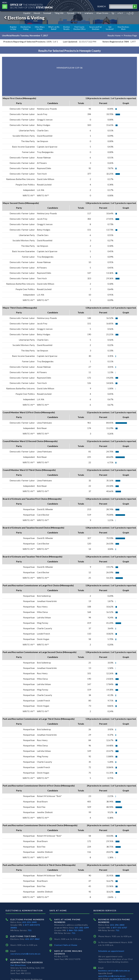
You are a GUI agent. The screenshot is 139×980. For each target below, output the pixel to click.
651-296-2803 (117, 925)
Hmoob (37, 13)
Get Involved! (110, 28)
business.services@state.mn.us (114, 971)
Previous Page (130, 35)
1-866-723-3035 (75, 930)
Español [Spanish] (27, 13)
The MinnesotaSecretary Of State (31, 6)
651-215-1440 (29, 922)
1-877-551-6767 (119, 928)
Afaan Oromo (102, 13)
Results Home (114, 35)
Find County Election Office (80, 28)
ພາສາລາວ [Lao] (89, 13)
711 (30, 930)
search (102, 6)
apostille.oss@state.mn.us (112, 976)
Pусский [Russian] (71, 13)
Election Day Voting (26, 28)
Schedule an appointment (111, 951)
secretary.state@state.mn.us (25, 954)
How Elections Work (123, 28)
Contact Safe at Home (66, 945)
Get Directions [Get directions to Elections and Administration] (18, 965)
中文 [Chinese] (79, 13)
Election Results (67, 28)
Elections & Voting (24, 18)
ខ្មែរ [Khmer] (113, 13)
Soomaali (47, 13)
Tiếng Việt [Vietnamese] (59, 13)
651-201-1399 (82, 928)
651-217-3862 (32, 939)
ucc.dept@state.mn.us (121, 979)
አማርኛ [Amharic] (120, 13)
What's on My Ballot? (54, 28)
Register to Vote (13, 28)
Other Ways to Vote (40, 28)
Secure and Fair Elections (96, 28)
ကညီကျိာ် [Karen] (130, 13)
